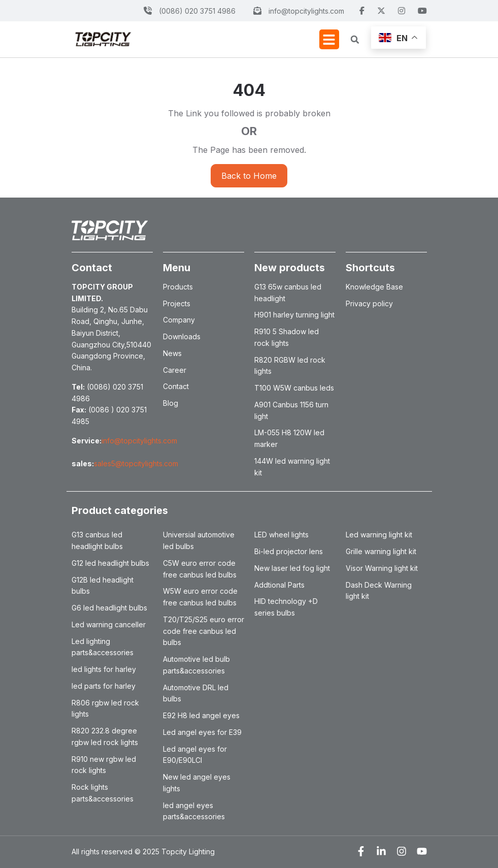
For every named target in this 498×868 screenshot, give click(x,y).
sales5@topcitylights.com (136, 463)
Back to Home (249, 176)
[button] (329, 39)
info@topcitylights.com (139, 441)
